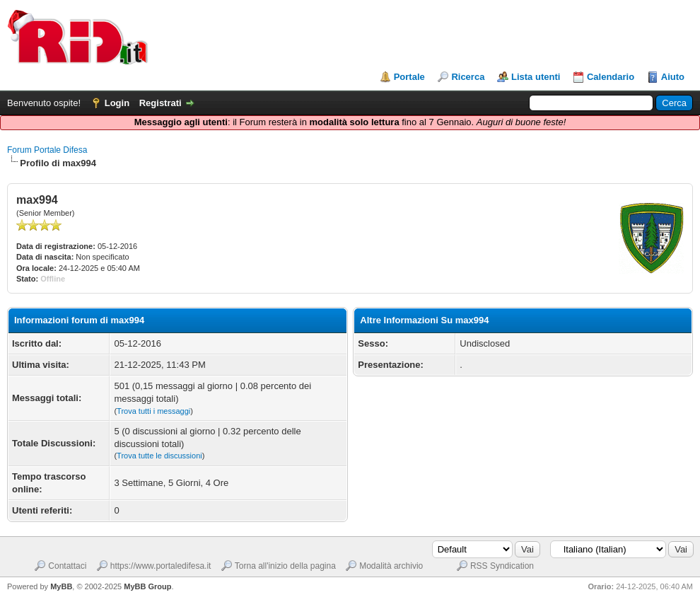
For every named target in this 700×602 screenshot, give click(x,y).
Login (117, 103)
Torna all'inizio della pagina (285, 566)
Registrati (161, 103)
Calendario (611, 77)
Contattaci (67, 566)
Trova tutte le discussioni (159, 456)
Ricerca (468, 77)
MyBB (61, 586)
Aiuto (673, 77)
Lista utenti (536, 77)
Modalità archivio (391, 566)
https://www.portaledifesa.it (161, 566)
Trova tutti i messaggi (153, 411)
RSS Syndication (502, 566)
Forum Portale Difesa (47, 150)
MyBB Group (147, 586)
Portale (409, 77)
